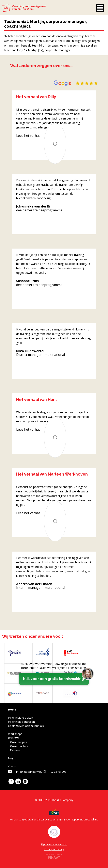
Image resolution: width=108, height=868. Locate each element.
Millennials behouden (21, 722)
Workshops (15, 734)
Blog (11, 758)
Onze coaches (19, 746)
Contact (13, 766)
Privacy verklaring (54, 849)
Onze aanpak (19, 742)
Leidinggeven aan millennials (26, 726)
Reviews (15, 750)
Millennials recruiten (21, 718)
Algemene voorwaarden (54, 844)
